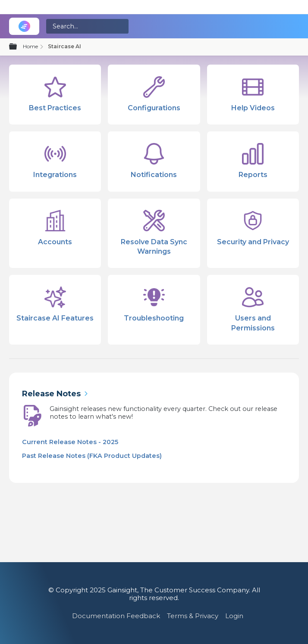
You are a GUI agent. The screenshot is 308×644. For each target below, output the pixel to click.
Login (234, 616)
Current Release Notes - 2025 (70, 442)
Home (30, 46)
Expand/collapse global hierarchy (18, 47)
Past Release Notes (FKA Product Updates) (92, 456)
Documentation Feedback (116, 616)
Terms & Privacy (193, 616)
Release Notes (51, 394)
